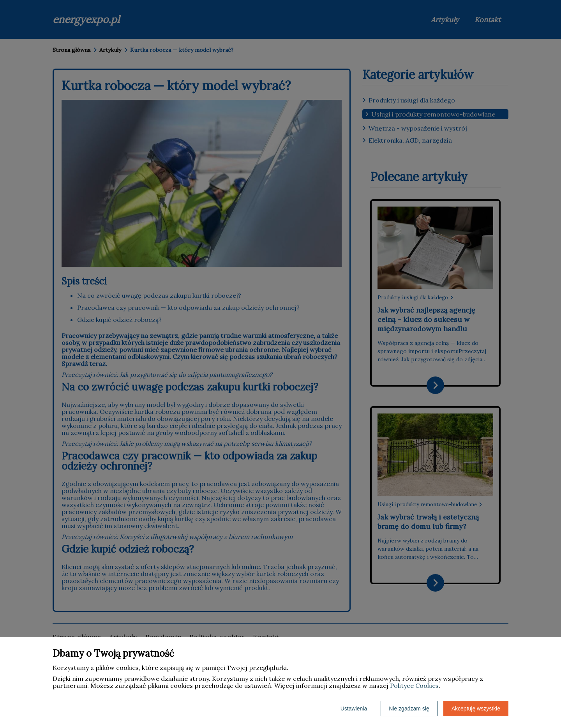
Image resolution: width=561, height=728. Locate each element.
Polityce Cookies (414, 686)
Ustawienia (354, 709)
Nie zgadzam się (409, 709)
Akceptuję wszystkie (476, 709)
